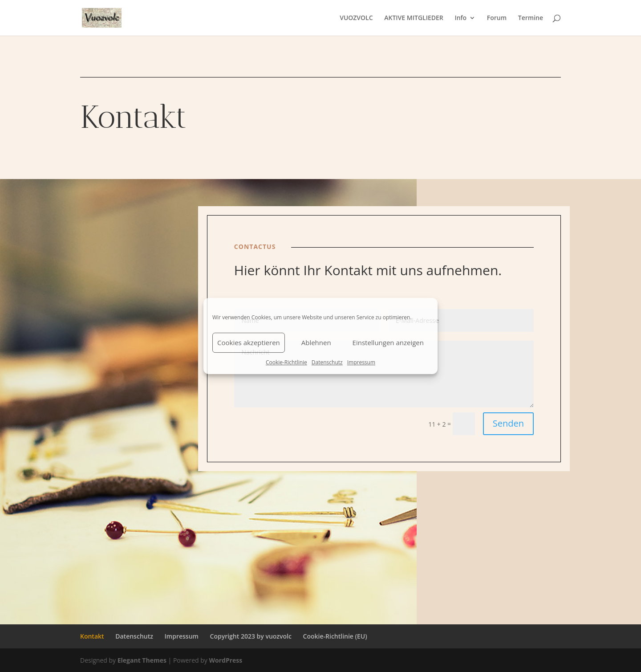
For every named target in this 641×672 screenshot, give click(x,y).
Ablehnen (316, 342)
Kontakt (92, 636)
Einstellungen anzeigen (388, 342)
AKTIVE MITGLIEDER (414, 18)
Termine (531, 18)
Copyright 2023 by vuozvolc (251, 636)
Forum (497, 18)
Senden (508, 423)
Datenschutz (327, 362)
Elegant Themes (142, 660)
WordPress (225, 660)
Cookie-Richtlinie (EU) (335, 636)
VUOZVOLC (356, 18)
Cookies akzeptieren (249, 342)
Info (460, 18)
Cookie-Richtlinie (286, 362)
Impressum (361, 362)
